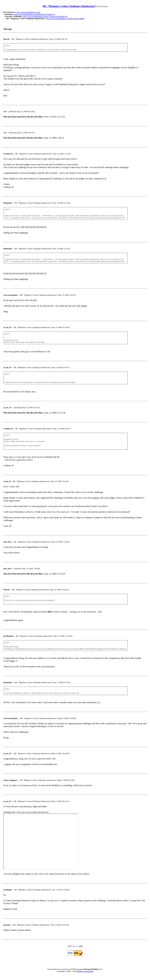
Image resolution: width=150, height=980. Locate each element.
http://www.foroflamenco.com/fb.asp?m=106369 (65, 18)
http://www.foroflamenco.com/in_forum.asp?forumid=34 (45, 16)
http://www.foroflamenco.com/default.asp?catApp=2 (35, 14)
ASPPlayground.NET (85, 971)
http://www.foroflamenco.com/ (29, 12)
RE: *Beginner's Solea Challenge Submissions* (69, 6)
